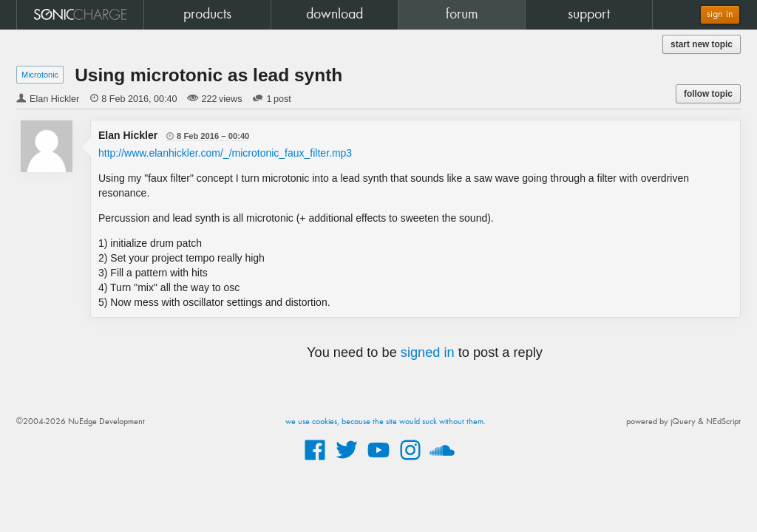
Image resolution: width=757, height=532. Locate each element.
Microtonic (40, 75)
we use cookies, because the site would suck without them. (386, 422)
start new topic (702, 44)
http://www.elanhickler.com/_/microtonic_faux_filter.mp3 (225, 153)
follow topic (708, 94)
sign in (720, 14)
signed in (428, 352)
